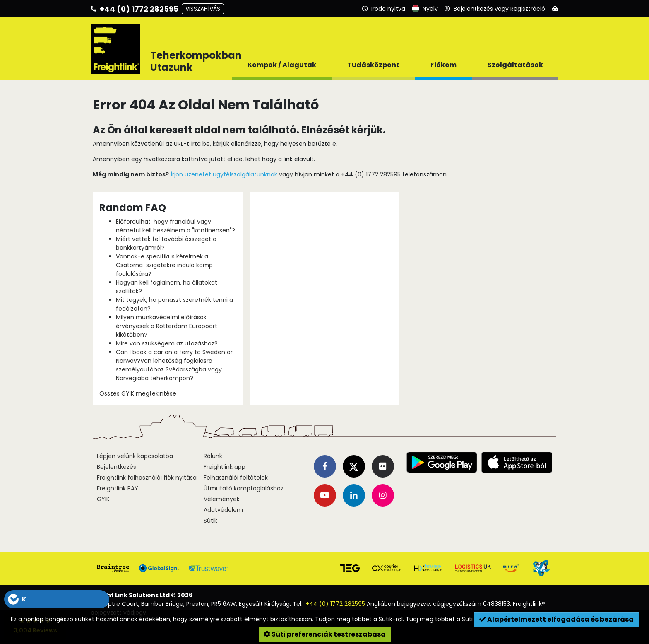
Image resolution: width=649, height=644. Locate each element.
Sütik (210, 521)
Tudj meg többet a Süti (440, 619)
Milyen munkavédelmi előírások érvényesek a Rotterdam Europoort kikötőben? (167, 326)
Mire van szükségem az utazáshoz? (167, 343)
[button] (57, 599)
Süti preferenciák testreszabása (325, 634)
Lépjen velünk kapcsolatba (135, 456)
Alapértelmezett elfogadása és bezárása (556, 619)
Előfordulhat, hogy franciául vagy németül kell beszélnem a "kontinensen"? (175, 226)
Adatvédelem (223, 510)
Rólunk (213, 456)
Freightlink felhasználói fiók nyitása (147, 478)
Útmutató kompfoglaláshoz (244, 488)
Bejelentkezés (117, 467)
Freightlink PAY (118, 488)
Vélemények (222, 499)
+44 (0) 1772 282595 (335, 604)
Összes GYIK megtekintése (138, 393)
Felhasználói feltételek (236, 478)
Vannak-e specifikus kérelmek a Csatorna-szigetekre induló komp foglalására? (164, 265)
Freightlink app (225, 467)
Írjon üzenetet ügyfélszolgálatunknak (224, 174)
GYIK (103, 499)
